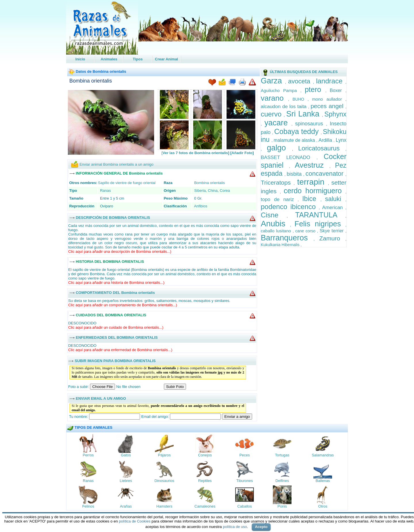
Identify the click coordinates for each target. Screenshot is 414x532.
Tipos (138, 59)
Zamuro (332, 238)
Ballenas (323, 481)
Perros (88, 455)
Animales (109, 59)
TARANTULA (320, 215)
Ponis (282, 506)
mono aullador (329, 99)
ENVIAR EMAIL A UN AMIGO (101, 398)
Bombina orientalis (91, 81)
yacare (278, 123)
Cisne (274, 215)
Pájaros (164, 455)
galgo (279, 148)
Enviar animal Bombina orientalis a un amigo (116, 164)
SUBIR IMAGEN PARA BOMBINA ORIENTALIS (115, 360)
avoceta (301, 81)
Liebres (126, 481)
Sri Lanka (304, 114)
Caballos (245, 506)
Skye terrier (333, 231)
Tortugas (282, 455)
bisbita (295, 174)
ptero (315, 89)
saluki (335, 199)
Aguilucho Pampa (281, 90)
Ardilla (326, 140)
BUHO (300, 99)
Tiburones (245, 481)
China (213, 191)
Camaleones (205, 506)
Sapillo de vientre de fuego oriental (127, 183)
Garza (273, 81)
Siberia (200, 191)
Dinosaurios (164, 481)
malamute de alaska (295, 140)
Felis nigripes (320, 224)
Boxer (338, 90)
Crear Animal (166, 59)
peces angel (328, 106)
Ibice (311, 199)
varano (274, 98)
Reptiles (205, 481)
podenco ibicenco (290, 207)
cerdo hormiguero (315, 191)
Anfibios (201, 206)
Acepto (261, 527)
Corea (225, 191)
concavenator (326, 174)
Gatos (126, 455)
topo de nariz (279, 199)
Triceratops (277, 182)
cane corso (306, 231)
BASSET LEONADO (289, 157)
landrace (331, 81)
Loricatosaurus (322, 148)
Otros (323, 506)
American (334, 207)
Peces (245, 455)
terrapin (312, 182)
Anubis (275, 224)
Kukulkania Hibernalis (281, 245)
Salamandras (323, 455)
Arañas (126, 506)
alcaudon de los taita (284, 107)
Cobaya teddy (298, 131)
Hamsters (164, 506)
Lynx (341, 140)
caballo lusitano (277, 231)
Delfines (282, 481)
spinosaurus (311, 124)
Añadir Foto (242, 153)
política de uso (235, 527)
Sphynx (335, 114)
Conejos (205, 455)
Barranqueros (287, 238)
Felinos (88, 506)
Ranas (106, 191)
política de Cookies (135, 521)
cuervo (272, 114)
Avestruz (312, 165)
